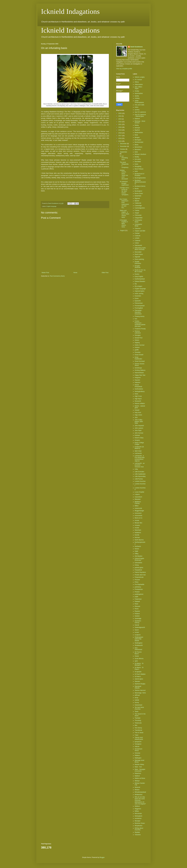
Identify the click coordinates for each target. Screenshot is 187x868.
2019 (120, 130)
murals (137, 528)
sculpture (138, 635)
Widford (137, 806)
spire (136, 661)
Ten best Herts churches (139, 708)
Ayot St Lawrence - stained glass (140, 115)
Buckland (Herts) (140, 186)
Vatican (137, 747)
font (136, 319)
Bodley (137, 157)
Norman (137, 537)
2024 (120, 116)
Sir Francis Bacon (138, 653)
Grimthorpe (138, 368)
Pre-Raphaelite (140, 584)
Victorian (138, 753)
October (123, 149)
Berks (137, 145)
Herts (136, 394)
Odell (136, 551)
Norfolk (137, 535)
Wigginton (138, 809)
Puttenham (138, 599)
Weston (137, 790)
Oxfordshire (138, 563)
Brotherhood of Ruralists (139, 175)
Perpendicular (139, 577)
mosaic (137, 520)
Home (75, 273)
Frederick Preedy (140, 329)
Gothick (137, 347)
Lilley (136, 469)
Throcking (138, 720)
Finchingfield (139, 308)
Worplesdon (139, 826)
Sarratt (137, 625)
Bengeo (137, 137)
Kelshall (137, 435)
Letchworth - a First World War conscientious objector (140, 458)
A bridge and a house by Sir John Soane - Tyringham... (124, 192)
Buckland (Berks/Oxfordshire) (140, 182)
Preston (137, 592)
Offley (137, 554)
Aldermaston (139, 84)
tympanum (138, 742)
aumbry (137, 110)
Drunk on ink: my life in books (140, 271)
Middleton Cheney (138, 503)
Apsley (137, 96)
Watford (137, 776)
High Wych (138, 399)
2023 (120, 119)
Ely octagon (139, 286)
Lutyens (137, 494)
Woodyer (138, 821)
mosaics (137, 525)
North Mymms (139, 540)
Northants (138, 546)
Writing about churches (139, 829)
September (124, 152)
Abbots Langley (140, 77)
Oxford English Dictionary (139, 559)
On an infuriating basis (124, 158)
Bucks (137, 189)
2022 (120, 122)
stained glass (139, 679)
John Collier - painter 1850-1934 (139, 422)
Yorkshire (138, 835)
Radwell (137, 601)
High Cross (138, 396)
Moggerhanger (139, 511)
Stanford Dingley (140, 684)
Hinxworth (138, 401)
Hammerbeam (139, 373)
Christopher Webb (138, 221)
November (124, 146)
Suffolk (137, 700)
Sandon (137, 616)
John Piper (138, 430)
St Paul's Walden (140, 674)
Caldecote (138, 203)
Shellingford (139, 643)
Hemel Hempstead (138, 386)
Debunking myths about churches (140, 249)
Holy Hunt (138, 413)
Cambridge (138, 206)
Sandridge (138, 618)
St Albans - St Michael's (139, 664)
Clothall (137, 233)
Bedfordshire (139, 133)
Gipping (137, 343)
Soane (137, 656)
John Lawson (139, 428)
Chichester (138, 215)
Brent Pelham (139, 169)
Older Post (105, 273)
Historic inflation (140, 403)
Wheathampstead (140, 792)
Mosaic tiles (139, 523)
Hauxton (137, 380)
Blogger (102, 857)
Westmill (137, 787)
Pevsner (137, 580)
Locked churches (140, 481)
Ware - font (138, 767)
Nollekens (138, 533)
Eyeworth (138, 301)
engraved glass (140, 291)
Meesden (138, 499)
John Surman (139, 433)
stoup (136, 698)
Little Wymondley (140, 476)
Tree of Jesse (139, 733)
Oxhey (137, 565)
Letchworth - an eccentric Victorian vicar (140, 465)
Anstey (137, 91)
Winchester (138, 814)
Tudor (137, 735)
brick (136, 171)
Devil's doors (139, 254)
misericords (138, 508)
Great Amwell (139, 355)
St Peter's (138, 677)
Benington (138, 140)
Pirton (137, 582)
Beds (136, 135)
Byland (137, 201)
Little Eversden (139, 472)
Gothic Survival (140, 345)
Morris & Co (139, 518)
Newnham (138, 530)
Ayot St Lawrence (140, 112)
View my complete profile (124, 69)
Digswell (137, 257)
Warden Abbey (139, 764)
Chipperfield (139, 218)
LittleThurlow (139, 479)
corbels (137, 238)
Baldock (137, 119)
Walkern (137, 755)
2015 (120, 141)
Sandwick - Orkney (138, 622)
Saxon (137, 630)
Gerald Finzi (139, 338)
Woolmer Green (140, 823)
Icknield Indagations (70, 11)
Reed (136, 604)
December (124, 144)
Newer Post (45, 273)
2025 (120, 113)
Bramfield (138, 162)
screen (137, 632)
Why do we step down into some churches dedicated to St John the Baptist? (140, 800)
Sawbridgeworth (140, 627)
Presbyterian (139, 589)
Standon (137, 681)
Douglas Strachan (138, 267)
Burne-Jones (139, 193)
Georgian (138, 335)
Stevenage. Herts (140, 693)
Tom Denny (138, 728)
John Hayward (139, 426)
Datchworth (138, 245)
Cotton (137, 243)
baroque (137, 128)
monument (138, 513)
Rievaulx (138, 606)
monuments (139, 516)
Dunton (137, 274)
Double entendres (138, 262)
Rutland (137, 614)
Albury (137, 82)
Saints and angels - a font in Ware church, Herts (124, 214)
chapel (137, 213)
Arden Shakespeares (139, 101)
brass (136, 164)
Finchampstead (140, 306)
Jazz (136, 417)
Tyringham (138, 744)
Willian (137, 811)
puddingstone (139, 594)
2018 (120, 133)
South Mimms (139, 659)
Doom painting (139, 259)
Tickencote (138, 723)
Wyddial (137, 832)
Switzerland (138, 705)
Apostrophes (139, 93)
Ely (136, 284)
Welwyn (137, 781)
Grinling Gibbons (140, 370)
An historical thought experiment (124, 183)
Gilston (137, 340)
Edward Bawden (140, 281)
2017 (120, 136)
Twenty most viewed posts (139, 738)
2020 (120, 127)
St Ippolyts (138, 672)
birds (136, 152)
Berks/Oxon (139, 147)
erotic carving (139, 294)
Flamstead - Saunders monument (139, 312)
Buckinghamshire (140, 178)
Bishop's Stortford (140, 154)
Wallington (138, 758)
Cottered (138, 241)
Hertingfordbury (140, 391)
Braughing (138, 166)
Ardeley (137, 98)
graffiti (137, 350)
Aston (137, 107)
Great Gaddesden (138, 358)
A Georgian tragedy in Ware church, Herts (124, 224)
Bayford (137, 130)
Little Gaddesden (140, 474)
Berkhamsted (139, 142)
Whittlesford (139, 795)
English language (51, 206)
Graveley (138, 352)
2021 (120, 124)
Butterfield (138, 196)
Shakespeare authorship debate (139, 639)
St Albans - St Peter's (139, 668)
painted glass (139, 568)
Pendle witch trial (140, 575)
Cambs (137, 210)
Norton (137, 549)
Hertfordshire (139, 389)
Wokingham (139, 816)
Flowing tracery (140, 316)
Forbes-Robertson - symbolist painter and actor (140, 324)
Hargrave (138, 378)
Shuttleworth (139, 645)
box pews (138, 159)
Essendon (138, 296)
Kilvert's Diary (139, 438)
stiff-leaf (137, 695)
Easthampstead (140, 279)
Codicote (138, 236)
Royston (137, 611)
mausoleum (138, 497)
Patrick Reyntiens (140, 572)
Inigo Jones (138, 415)
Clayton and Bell (140, 231)
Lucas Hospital (139, 492)
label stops (138, 451)
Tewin (137, 712)
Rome (137, 609)
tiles (136, 725)
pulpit (136, 597)
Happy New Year (140, 375)
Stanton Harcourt (140, 690)
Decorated (138, 252)
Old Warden (139, 556)
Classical (138, 228)
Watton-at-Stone (140, 778)
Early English (139, 277)
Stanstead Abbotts (138, 687)
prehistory (138, 587)
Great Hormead (140, 361)
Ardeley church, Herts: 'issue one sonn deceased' (124, 175)
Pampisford (138, 570)
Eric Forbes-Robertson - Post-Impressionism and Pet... (124, 203)
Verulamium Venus (139, 750)
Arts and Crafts (140, 105)
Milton (137, 506)
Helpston (138, 382)
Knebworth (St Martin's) (139, 448)
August (123, 230)
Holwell (137, 410)
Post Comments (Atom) (57, 276)
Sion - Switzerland (138, 649)
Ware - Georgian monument (140, 770)
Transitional (138, 730)
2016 (120, 138)
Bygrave (137, 198)
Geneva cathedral (138, 332)
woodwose (138, 818)
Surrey (137, 702)
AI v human (138, 80)
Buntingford (138, 191)
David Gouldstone (136, 47)
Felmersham (139, 303)
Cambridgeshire (140, 208)
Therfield (138, 718)
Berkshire (138, 150)
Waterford (138, 773)
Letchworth (138, 453)
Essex (137, 298)
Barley (137, 125)
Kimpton (137, 440)
